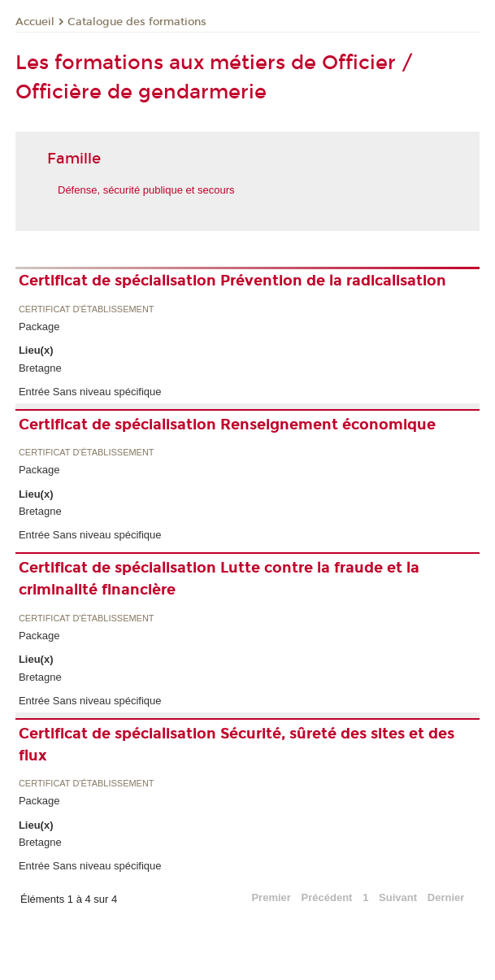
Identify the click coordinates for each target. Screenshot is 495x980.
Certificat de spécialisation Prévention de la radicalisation (232, 281)
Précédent (327, 897)
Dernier (446, 897)
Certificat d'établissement (87, 309)
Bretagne (40, 368)
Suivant (398, 897)
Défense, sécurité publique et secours (146, 190)
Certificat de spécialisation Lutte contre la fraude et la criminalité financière (219, 579)
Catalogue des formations (137, 22)
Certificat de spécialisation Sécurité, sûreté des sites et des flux (237, 745)
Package (39, 327)
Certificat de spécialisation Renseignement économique (227, 425)
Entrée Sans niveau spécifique (90, 392)
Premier (271, 897)
